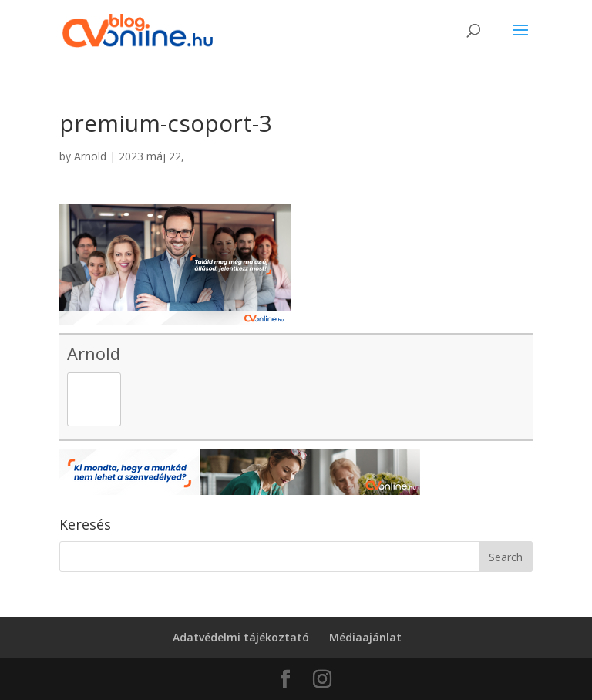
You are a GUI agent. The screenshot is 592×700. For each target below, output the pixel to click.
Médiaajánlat (365, 637)
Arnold (90, 156)
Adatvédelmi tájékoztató (241, 637)
